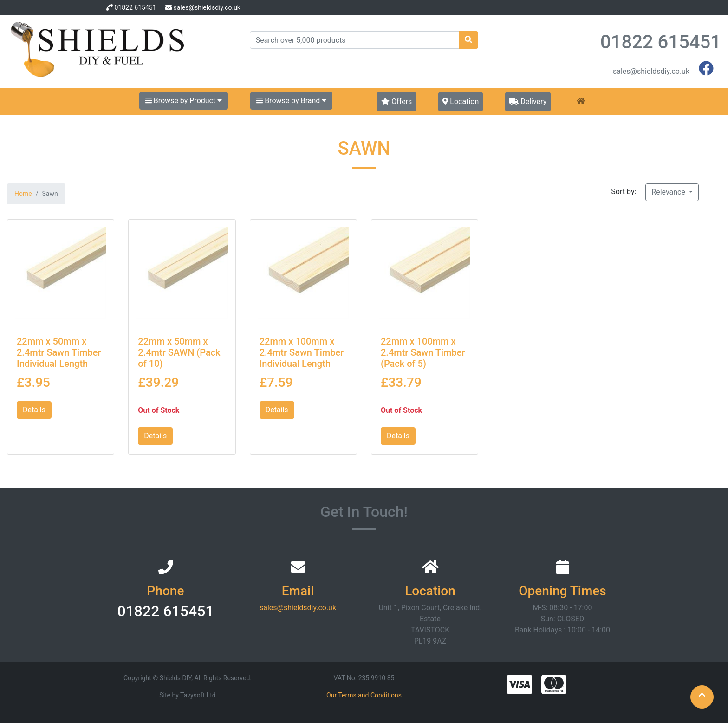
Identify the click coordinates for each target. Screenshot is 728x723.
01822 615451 (135, 7)
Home (23, 194)
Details (34, 410)
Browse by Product (184, 101)
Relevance (669, 192)
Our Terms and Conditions (364, 695)
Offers (396, 101)
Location (461, 101)
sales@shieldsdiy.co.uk (207, 7)
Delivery (528, 101)
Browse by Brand (291, 101)
